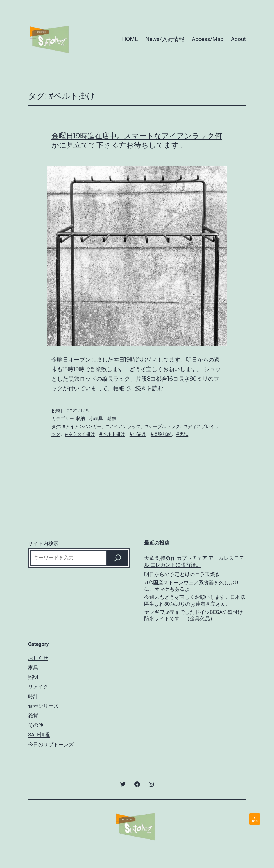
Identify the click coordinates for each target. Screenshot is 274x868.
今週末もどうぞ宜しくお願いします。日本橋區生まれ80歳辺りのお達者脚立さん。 (195, 600)
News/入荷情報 (165, 39)
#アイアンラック (123, 426)
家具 (33, 667)
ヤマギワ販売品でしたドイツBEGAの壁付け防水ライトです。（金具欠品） (193, 615)
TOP (255, 821)
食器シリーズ (43, 706)
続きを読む (149, 388)
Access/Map (208, 39)
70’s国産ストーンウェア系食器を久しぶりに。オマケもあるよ (192, 586)
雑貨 (33, 715)
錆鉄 (112, 419)
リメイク (38, 686)
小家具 (96, 419)
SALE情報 (39, 735)
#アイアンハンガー (82, 426)
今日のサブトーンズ (51, 744)
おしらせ (38, 658)
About (238, 39)
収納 (80, 419)
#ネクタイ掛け (80, 434)
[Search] (118, 558)
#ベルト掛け (112, 434)
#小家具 (138, 434)
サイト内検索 (43, 543)
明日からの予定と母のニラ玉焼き (182, 574)
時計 (33, 696)
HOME (130, 39)
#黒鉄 (182, 434)
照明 (33, 677)
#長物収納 (161, 434)
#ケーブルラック (162, 426)
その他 (36, 725)
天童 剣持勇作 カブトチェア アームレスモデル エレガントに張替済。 (194, 561)
